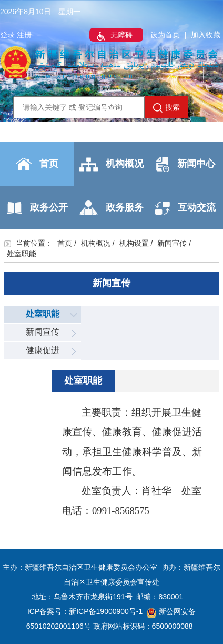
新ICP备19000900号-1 (106, 611)
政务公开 (37, 208)
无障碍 (114, 36)
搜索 (166, 108)
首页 (37, 164)
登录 (7, 35)
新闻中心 (186, 164)
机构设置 (134, 243)
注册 (24, 35)
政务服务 (111, 208)
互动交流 (185, 208)
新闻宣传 (172, 243)
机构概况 (111, 164)
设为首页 (165, 35)
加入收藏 (206, 35)
